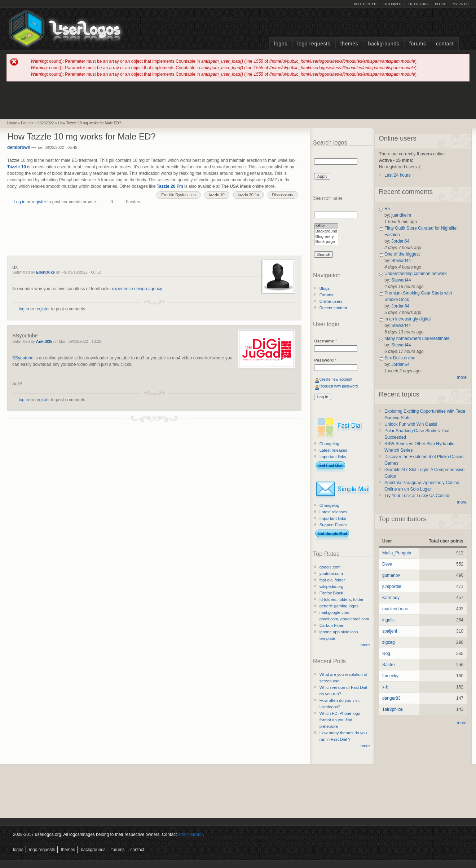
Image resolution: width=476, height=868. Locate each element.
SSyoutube (25, 336)
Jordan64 (400, 241)
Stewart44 (401, 261)
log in (24, 309)
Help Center (365, 4)
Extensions (418, 4)
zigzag (389, 642)
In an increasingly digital (407, 319)
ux (15, 267)
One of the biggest (402, 254)
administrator (191, 834)
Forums (418, 44)
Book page (326, 242)
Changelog (329, 444)
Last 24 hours (398, 175)
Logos (281, 44)
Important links (333, 457)
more (365, 645)
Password (325, 360)
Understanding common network (416, 274)
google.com (330, 567)
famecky (390, 676)
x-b (385, 687)
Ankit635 (44, 341)
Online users (331, 301)
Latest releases (333, 450)
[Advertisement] (238, 100)
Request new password (339, 386)
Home (12, 123)
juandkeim (401, 215)
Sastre (389, 665)
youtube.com (331, 573)
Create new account (336, 379)
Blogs (440, 4)
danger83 (391, 698)
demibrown (19, 147)
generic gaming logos (339, 606)
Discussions (283, 195)
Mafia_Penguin (397, 553)
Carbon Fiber (331, 625)
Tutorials (392, 4)
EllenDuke (45, 272)
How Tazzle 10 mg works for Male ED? (90, 123)
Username (325, 341)
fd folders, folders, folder (341, 599)
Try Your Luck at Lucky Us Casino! (417, 496)
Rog (386, 654)
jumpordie (392, 586)
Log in (20, 202)
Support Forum (333, 525)
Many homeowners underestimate (417, 338)
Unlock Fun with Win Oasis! (411, 424)
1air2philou (393, 709)
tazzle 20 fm (248, 195)
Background (326, 232)
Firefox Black (331, 593)
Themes (349, 44)
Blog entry (326, 237)
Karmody (391, 598)
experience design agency (137, 289)
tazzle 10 (217, 195)
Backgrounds (384, 44)
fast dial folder (332, 580)
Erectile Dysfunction (178, 195)
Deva (387, 564)
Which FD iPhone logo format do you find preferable (340, 720)
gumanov (391, 575)
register (39, 202)
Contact (445, 44)
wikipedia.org (331, 586)
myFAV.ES (460, 4)
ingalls (388, 620)
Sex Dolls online (400, 358)
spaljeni (390, 631)
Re (387, 209)
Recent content (333, 308)
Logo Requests (314, 44)
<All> (326, 226)
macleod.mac (395, 609)
